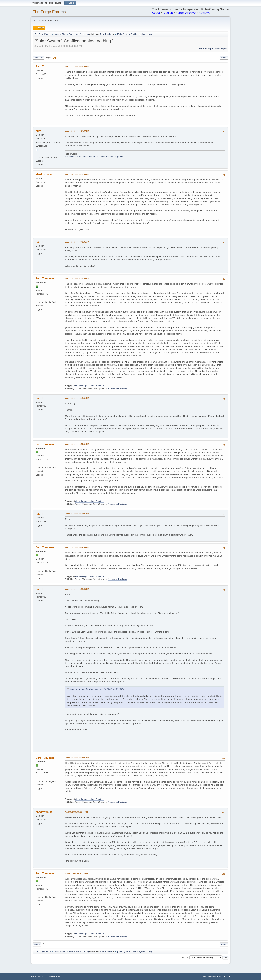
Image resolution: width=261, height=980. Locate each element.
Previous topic (205, 49)
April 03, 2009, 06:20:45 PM (76, 873)
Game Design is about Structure (89, 386)
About (156, 13)
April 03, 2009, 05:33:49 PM (76, 812)
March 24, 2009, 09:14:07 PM (77, 131)
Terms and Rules (215, 976)
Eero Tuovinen (107, 34)
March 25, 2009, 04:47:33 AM (77, 278)
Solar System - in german (112, 157)
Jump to (185, 957)
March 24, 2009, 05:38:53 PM (77, 66)
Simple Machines (53, 976)
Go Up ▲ (227, 976)
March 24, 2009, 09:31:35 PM (77, 174)
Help (204, 976)
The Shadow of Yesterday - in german (81, 157)
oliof (38, 131)
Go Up (37, 944)
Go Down (38, 58)
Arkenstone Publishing (117, 388)
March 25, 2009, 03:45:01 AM (77, 242)
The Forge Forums (49, 12)
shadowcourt (44, 174)
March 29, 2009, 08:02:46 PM (77, 547)
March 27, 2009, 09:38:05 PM (77, 514)
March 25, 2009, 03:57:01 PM (77, 444)
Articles (168, 13)
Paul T (40, 66)
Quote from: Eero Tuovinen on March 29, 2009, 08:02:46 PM (97, 689)
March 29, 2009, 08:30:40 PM (77, 589)
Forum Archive (186, 13)
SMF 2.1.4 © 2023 (38, 976)
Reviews (204, 13)
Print (224, 58)
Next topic (221, 49)
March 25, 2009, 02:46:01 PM (77, 398)
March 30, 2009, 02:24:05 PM (77, 758)
